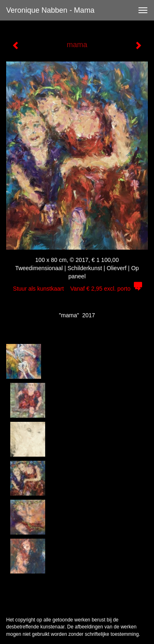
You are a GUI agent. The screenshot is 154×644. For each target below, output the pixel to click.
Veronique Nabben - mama (50, 10)
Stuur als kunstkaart (77, 289)
